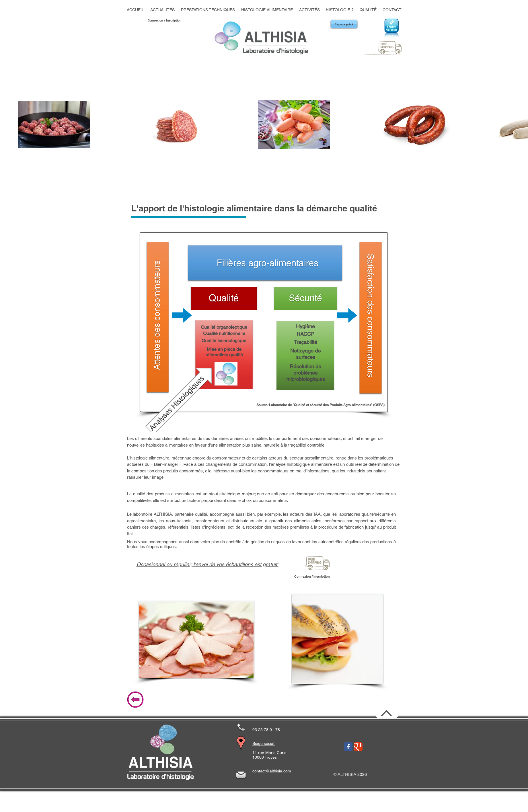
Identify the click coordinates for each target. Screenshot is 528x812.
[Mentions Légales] (292, 804)
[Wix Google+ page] (358, 747)
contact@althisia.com (272, 771)
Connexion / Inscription (165, 20)
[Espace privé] (344, 24)
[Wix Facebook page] (348, 747)
